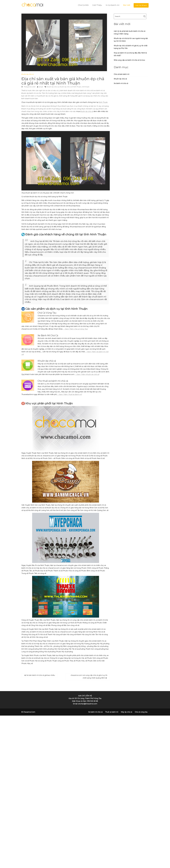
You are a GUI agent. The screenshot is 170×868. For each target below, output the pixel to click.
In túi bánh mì (113, 5)
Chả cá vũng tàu (141, 712)
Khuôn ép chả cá (27, 74)
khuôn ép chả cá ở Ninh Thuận (70, 87)
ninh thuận (86, 87)
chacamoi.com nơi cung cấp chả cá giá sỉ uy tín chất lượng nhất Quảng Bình (89, 677)
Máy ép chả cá (126, 712)
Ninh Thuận (103, 102)
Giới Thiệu (97, 5)
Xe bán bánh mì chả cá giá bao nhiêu (41, 675)
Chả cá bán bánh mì (121, 74)
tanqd (41, 87)
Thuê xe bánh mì (112, 712)
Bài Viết (127, 5)
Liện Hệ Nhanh (141, 5)
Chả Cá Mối (83, 5)
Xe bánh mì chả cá (121, 83)
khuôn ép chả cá (53, 87)
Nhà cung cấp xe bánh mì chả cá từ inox (129, 60)
